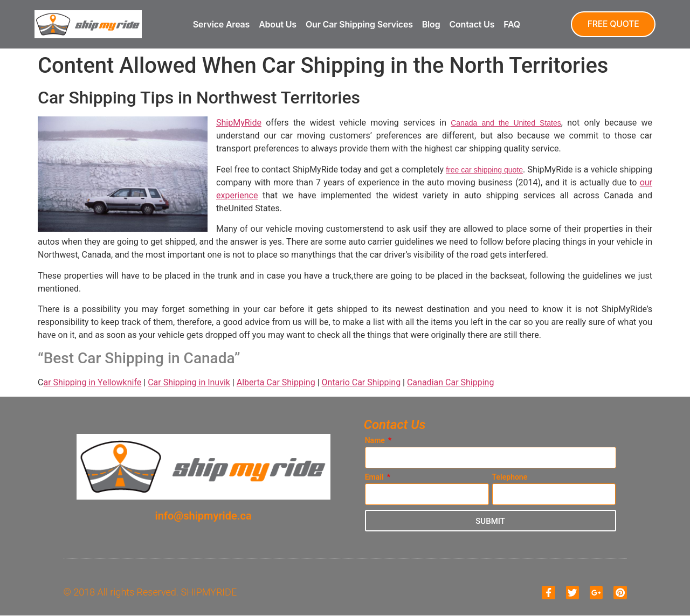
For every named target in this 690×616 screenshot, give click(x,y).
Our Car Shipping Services (358, 24)
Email (375, 477)
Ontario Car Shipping (361, 382)
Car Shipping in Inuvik (189, 382)
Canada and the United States (506, 123)
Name (376, 441)
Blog (430, 24)
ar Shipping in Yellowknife (92, 382)
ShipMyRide (239, 123)
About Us (277, 24)
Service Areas (220, 24)
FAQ (511, 24)
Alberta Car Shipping (276, 382)
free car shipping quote (484, 170)
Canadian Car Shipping (450, 382)
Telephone (510, 477)
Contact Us (471, 24)
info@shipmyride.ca (203, 516)
